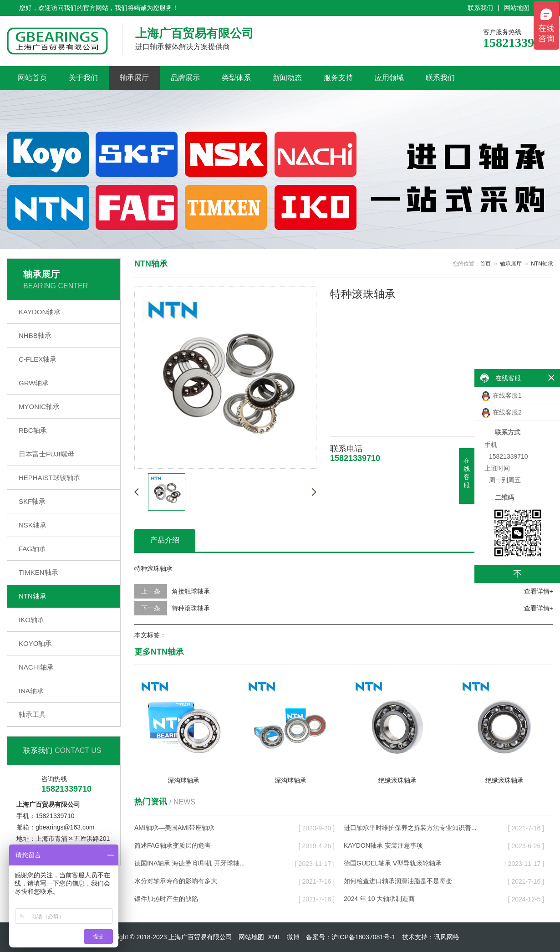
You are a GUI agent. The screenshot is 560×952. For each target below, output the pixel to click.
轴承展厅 (134, 78)
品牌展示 (185, 78)
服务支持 (338, 78)
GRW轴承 (34, 383)
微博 (293, 937)
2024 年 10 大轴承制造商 (379, 899)
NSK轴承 (33, 525)
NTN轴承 (33, 596)
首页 (485, 264)
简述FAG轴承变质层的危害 (173, 845)
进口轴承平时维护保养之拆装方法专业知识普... (410, 828)
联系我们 (480, 8)
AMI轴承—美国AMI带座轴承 (174, 828)
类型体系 (236, 78)
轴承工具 (32, 714)
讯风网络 (447, 937)
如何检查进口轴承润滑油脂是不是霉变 (398, 881)
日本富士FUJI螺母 (46, 454)
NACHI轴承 (36, 667)
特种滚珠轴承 (191, 608)
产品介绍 (165, 540)
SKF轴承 (32, 501)
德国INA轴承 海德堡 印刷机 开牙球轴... (190, 863)
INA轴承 (31, 691)
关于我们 (83, 78)
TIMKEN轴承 (38, 572)
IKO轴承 (31, 620)
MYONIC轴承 (39, 407)
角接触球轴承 (191, 591)
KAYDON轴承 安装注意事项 (383, 845)
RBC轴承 (33, 430)
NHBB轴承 (35, 335)
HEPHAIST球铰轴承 (49, 478)
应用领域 (389, 78)
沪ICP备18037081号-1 (363, 937)
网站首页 (32, 78)
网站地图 (517, 8)
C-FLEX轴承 (38, 359)
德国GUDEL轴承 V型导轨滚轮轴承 (393, 863)
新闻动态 (287, 78)
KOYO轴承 (35, 643)
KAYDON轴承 (40, 312)
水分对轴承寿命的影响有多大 (176, 881)
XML (274, 937)
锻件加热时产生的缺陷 (166, 899)
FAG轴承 (32, 549)
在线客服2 (502, 413)
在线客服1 (502, 396)
